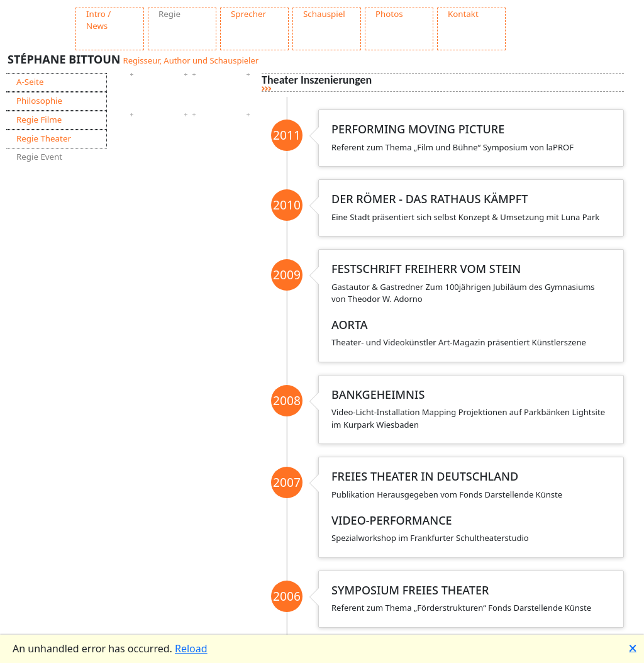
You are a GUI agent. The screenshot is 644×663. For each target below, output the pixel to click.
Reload (191, 649)
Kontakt (463, 14)
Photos (389, 14)
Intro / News (98, 20)
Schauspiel (324, 14)
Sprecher (248, 14)
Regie (169, 14)
